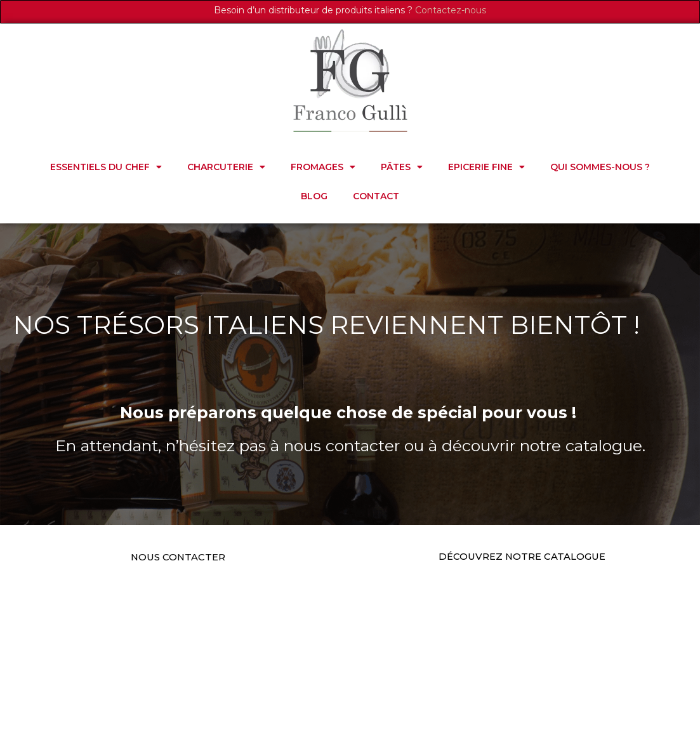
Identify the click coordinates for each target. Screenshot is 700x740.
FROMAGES (323, 167)
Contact (376, 196)
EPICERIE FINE (486, 167)
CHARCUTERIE (226, 167)
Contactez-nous (451, 10)
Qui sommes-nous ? (600, 167)
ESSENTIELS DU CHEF (106, 167)
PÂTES (402, 167)
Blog (314, 196)
